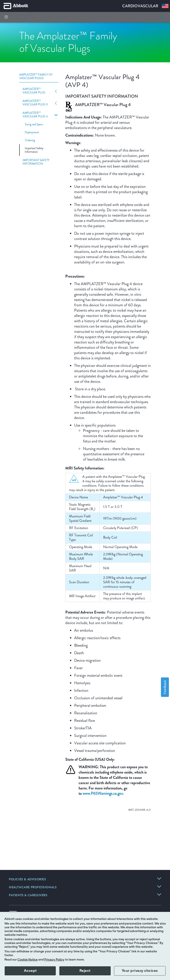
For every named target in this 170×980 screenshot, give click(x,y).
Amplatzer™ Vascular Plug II (35, 103)
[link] (28, 880)
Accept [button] (30, 971)
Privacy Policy (54, 960)
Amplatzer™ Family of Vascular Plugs (36, 77)
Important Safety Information (34, 150)
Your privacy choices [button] (140, 971)
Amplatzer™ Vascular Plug (34, 91)
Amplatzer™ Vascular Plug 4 (35, 115)
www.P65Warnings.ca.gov (103, 793)
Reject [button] (85, 971)
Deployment (32, 132)
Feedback (165, 687)
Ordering (30, 140)
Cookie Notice (28, 960)
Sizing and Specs (34, 124)
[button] (163, 17)
